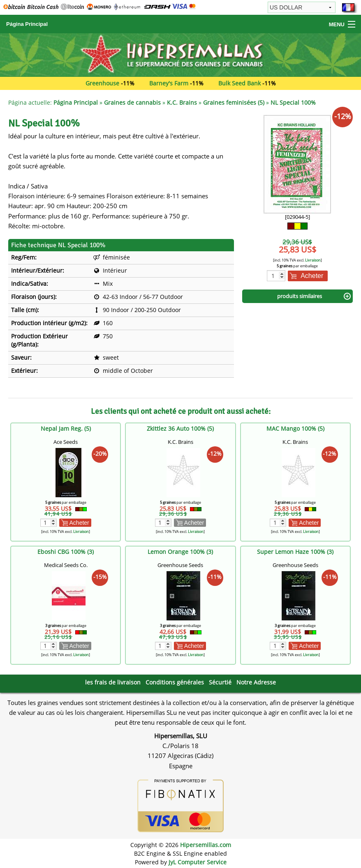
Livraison (313, 260)
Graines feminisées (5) (234, 102)
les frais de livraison (113, 682)
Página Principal (27, 24)
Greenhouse (102, 83)
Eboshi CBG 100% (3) (66, 552)
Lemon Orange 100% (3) (180, 552)
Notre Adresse (256, 682)
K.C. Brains (182, 102)
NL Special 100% (293, 102)
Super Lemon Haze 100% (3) (295, 552)
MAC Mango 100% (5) (295, 428)
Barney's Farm (169, 83)
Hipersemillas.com (206, 845)
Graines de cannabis (132, 102)
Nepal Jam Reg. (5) (66, 428)
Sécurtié (220, 682)
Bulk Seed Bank (240, 83)
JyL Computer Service (198, 862)
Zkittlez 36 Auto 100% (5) (180, 428)
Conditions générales (175, 682)
